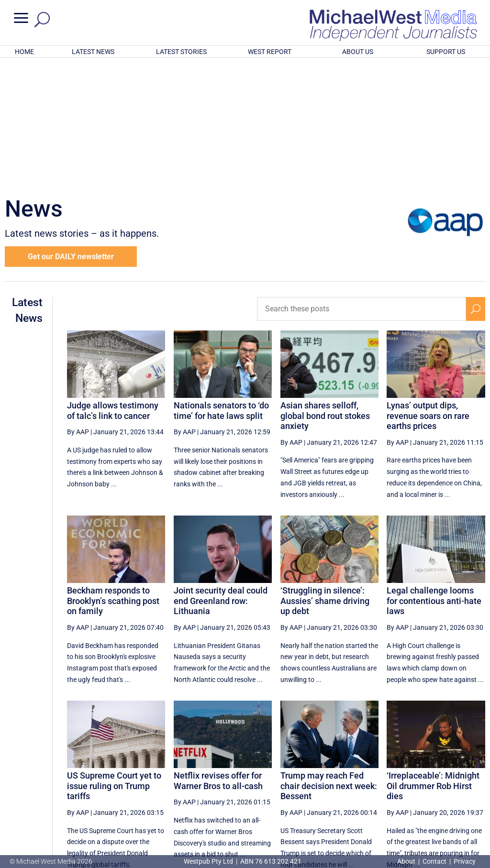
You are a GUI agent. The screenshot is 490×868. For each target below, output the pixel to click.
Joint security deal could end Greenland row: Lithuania (221, 475)
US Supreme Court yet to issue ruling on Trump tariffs (114, 660)
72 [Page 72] (358, 780)
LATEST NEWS (93, 52)
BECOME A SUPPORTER (442, 811)
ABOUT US (358, 52)
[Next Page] (453, 779)
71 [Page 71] (334, 780)
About (407, 861)
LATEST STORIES (181, 52)
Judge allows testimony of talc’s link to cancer (113, 285)
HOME (24, 52)
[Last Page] (474, 779)
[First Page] (291, 779)
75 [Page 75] (431, 780)
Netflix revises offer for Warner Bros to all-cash (218, 655)
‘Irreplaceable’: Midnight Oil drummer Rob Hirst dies (433, 660)
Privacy (465, 861)
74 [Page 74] (407, 780)
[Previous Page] (312, 779)
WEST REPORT (270, 52)
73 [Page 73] (383, 780)
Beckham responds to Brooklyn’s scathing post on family (113, 475)
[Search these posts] (362, 184)
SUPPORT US (446, 52)
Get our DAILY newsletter (71, 131)
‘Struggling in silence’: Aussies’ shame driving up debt (325, 475)
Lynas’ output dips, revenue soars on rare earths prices (428, 290)
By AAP (78, 307)
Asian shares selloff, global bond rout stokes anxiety (325, 290)
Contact (434, 861)
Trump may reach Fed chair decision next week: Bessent (329, 660)
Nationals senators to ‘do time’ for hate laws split (221, 285)
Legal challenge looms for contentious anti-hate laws (434, 475)
